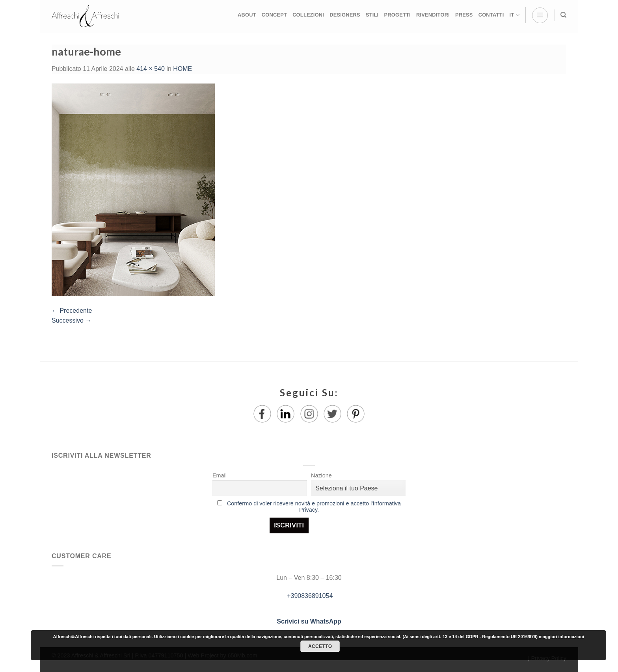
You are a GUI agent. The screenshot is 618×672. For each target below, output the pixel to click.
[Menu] (540, 15)
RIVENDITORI (433, 15)
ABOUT (247, 15)
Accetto (320, 646)
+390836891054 (309, 596)
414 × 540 (151, 69)
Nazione (321, 475)
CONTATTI (491, 15)
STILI (372, 15)
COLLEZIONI (308, 15)
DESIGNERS (345, 15)
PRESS (464, 15)
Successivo (72, 320)
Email (220, 475)
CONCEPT (274, 15)
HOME (182, 69)
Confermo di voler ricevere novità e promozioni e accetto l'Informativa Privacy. (314, 507)
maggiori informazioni (561, 637)
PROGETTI (397, 15)
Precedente (72, 311)
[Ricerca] (563, 15)
